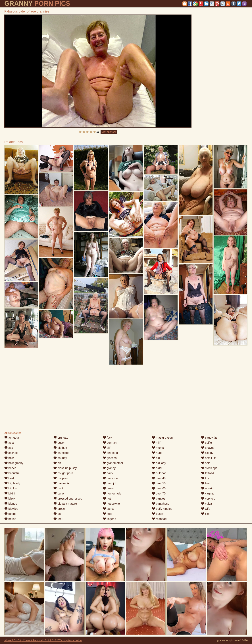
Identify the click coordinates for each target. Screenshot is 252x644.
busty (59, 443)
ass (9, 448)
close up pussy (65, 468)
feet (58, 519)
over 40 (159, 478)
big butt (60, 448)
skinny (207, 453)
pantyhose (161, 504)
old (156, 458)
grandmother (113, 463)
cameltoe (61, 453)
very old (208, 499)
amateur (12, 438)
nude (157, 453)
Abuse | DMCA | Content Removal (23, 640)
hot (107, 499)
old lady (159, 463)
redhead (159, 519)
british (10, 519)
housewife (111, 504)
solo (206, 463)
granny (109, 468)
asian (10, 443)
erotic (59, 509)
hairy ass (111, 478)
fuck (107, 438)
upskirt (207, 488)
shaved (208, 448)
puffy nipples (162, 509)
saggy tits (209, 438)
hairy (108, 473)
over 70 (159, 493)
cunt (58, 488)
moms (158, 448)
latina (108, 509)
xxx (205, 514)
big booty (12, 483)
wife (206, 509)
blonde (11, 504)
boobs (10, 514)
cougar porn (63, 473)
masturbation (162, 438)
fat (57, 514)
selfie (207, 443)
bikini (10, 493)
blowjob (11, 509)
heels (108, 488)
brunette (61, 438)
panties (159, 499)
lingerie (109, 519)
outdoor (159, 473)
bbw (9, 458)
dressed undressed (68, 499)
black (10, 499)
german (110, 443)
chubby (60, 458)
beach (10, 468)
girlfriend (110, 453)
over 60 (159, 488)
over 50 (159, 483)
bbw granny (14, 463)
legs (107, 514)
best (9, 478)
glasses (110, 458)
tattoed (208, 473)
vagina (207, 493)
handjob (110, 483)
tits (205, 478)
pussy (158, 514)
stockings (209, 468)
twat (206, 483)
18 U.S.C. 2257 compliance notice (63, 640)
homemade (112, 493)
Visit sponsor (109, 132)
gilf (107, 448)
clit (57, 463)
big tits (11, 488)
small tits (209, 458)
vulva (207, 504)
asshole (11, 453)
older (157, 468)
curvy (59, 493)
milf (156, 443)
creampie (61, 483)
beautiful (12, 473)
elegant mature (65, 504)
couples (61, 478)
